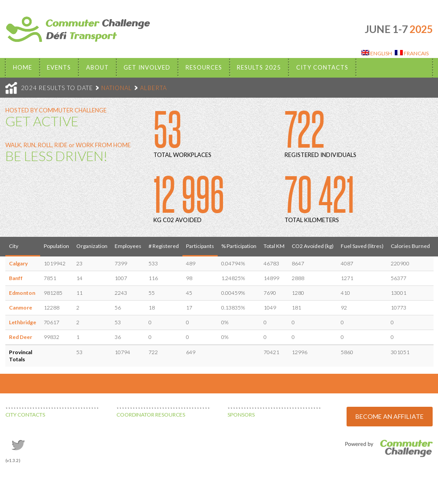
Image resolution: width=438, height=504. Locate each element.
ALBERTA (153, 88)
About (97, 67)
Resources (204, 67)
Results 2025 (259, 67)
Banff (16, 278)
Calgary (18, 263)
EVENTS (59, 67)
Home (23, 67)
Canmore (21, 308)
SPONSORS (241, 415)
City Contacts (322, 67)
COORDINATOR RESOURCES (151, 415)
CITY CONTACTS (25, 415)
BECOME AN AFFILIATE (390, 416)
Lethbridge (23, 322)
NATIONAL (117, 88)
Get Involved (147, 67)
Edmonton (22, 293)
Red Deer (21, 337)
